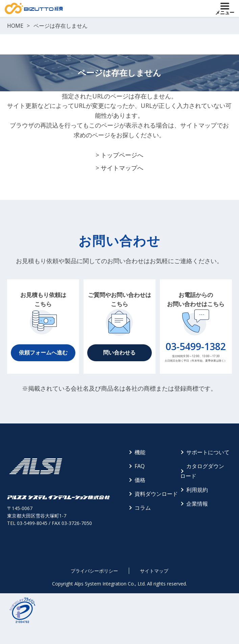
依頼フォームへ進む (43, 352)
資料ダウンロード (156, 494)
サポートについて (208, 452)
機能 (140, 452)
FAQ (140, 466)
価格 (140, 480)
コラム (143, 508)
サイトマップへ (122, 168)
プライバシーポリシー (94, 571)
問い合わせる (119, 352)
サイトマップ (154, 571)
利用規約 (197, 490)
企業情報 (197, 504)
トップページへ (122, 155)
